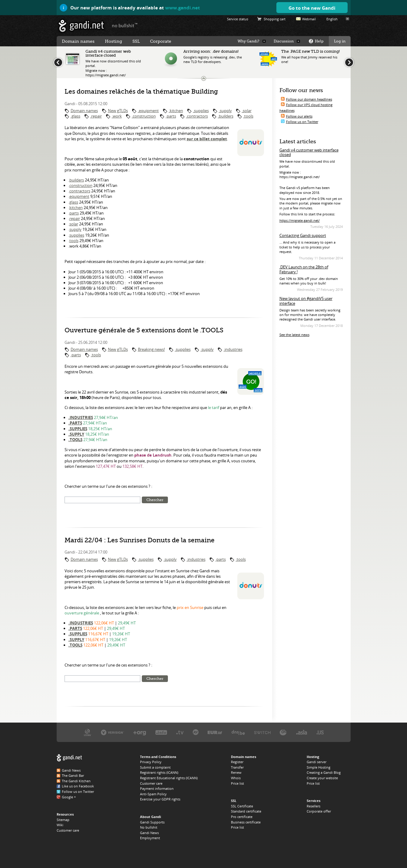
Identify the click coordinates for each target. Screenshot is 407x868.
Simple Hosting (319, 767)
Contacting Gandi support (303, 235)
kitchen (76, 208)
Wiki (60, 825)
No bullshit (149, 827)
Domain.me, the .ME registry (196, 732)
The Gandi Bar (73, 775)
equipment (79, 196)
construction (81, 185)
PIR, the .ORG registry (140, 732)
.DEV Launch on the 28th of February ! (304, 269)
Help (319, 41)
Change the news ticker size (204, 78)
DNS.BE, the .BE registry (238, 732)
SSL (136, 41)
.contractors (197, 116)
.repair (96, 116)
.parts (171, 116)
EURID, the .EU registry (215, 732)
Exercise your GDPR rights (160, 799)
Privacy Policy (151, 762)
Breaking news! (151, 349)
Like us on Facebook (78, 786)
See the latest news (294, 335)
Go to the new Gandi (312, 8)
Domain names (84, 111)
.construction (144, 116)
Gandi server (317, 762)
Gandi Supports (152, 822)
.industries (233, 349)
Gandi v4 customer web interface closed (309, 152)
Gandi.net (69, 758)
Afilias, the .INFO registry (161, 732)
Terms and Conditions (158, 757)
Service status (238, 19)
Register (237, 762)
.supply (225, 111)
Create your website (322, 778)
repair (75, 218)
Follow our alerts (299, 116)
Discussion (284, 41)
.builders (226, 116)
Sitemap (63, 820)
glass (74, 202)
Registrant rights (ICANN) (159, 772)
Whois (236, 778)
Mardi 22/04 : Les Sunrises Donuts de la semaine (140, 540)
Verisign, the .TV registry (180, 732)
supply (75, 229)
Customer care (68, 830)
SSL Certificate (242, 806)
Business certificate (246, 822)
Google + (69, 797)
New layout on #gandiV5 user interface (306, 301)
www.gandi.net (183, 8)
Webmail (309, 19)
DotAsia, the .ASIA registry (302, 732)
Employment (150, 838)
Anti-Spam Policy (153, 794)
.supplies (201, 111)
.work (117, 116)
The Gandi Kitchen (76, 781)
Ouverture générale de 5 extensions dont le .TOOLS (144, 330)
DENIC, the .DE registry (283, 732)
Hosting (113, 41)
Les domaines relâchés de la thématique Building (141, 91)
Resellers (314, 806)
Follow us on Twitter (302, 122)
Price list (237, 783)
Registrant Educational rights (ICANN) (169, 778)
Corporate (161, 41)
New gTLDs (118, 111)
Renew (236, 772)
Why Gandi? (249, 41)
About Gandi (150, 817)
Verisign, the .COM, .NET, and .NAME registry (112, 732)
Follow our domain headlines (309, 99)
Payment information (157, 788)
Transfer (237, 767)
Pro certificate (242, 817)
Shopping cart (275, 19)
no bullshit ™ (125, 25)
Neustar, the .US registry (320, 732)
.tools (248, 116)
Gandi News (71, 770)
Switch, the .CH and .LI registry (262, 732)
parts (74, 213)
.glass (75, 116)
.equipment (148, 111)
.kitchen (176, 111)
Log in (340, 41)
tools (74, 241)
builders (77, 180)
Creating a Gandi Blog (324, 772)
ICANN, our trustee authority (87, 732)
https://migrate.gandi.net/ (300, 220)
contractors (80, 191)
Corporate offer (319, 811)
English (332, 19)
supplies (77, 235)
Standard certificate (246, 811)
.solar (247, 111)
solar (74, 224)
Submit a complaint (155, 767)
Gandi (81, 26)
